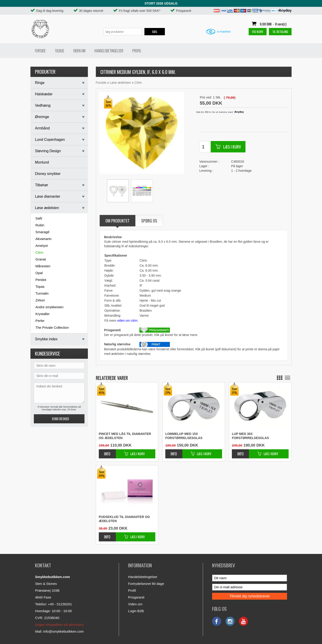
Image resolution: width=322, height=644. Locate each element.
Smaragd (42, 232)
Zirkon (40, 300)
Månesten (43, 266)
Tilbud (59, 51)
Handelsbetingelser (109, 51)
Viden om (79, 51)
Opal (39, 273)
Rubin (40, 225)
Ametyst (42, 246)
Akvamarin (43, 239)
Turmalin (42, 293)
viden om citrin (127, 321)
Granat (41, 259)
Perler (40, 321)
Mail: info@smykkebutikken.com (59, 631)
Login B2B (136, 611)
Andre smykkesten (49, 307)
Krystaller (43, 314)
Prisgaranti (136, 597)
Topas (40, 287)
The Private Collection (52, 327)
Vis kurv (258, 32)
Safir (39, 218)
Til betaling (280, 32)
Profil (137, 51)
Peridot (41, 280)
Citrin (39, 252)
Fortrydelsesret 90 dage (146, 584)
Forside (40, 51)
